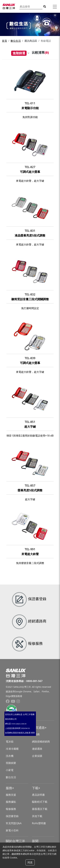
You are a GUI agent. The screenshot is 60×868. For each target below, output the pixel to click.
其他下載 (37, 816)
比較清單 (40, 52)
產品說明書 (38, 795)
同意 (30, 862)
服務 (9, 788)
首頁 (4, 41)
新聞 (35, 841)
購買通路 (38, 728)
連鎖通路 (37, 749)
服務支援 (11, 795)
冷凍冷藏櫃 (12, 749)
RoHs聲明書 (39, 823)
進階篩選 (19, 53)
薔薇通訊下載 (40, 809)
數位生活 (16, 41)
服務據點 (11, 802)
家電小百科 (12, 830)
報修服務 (11, 809)
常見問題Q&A (14, 823)
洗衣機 (10, 756)
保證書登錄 (12, 816)
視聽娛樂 (11, 763)
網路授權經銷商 (41, 742)
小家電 (10, 770)
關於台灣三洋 (15, 841)
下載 (35, 788)
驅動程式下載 (40, 802)
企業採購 (37, 756)
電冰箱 (10, 742)
